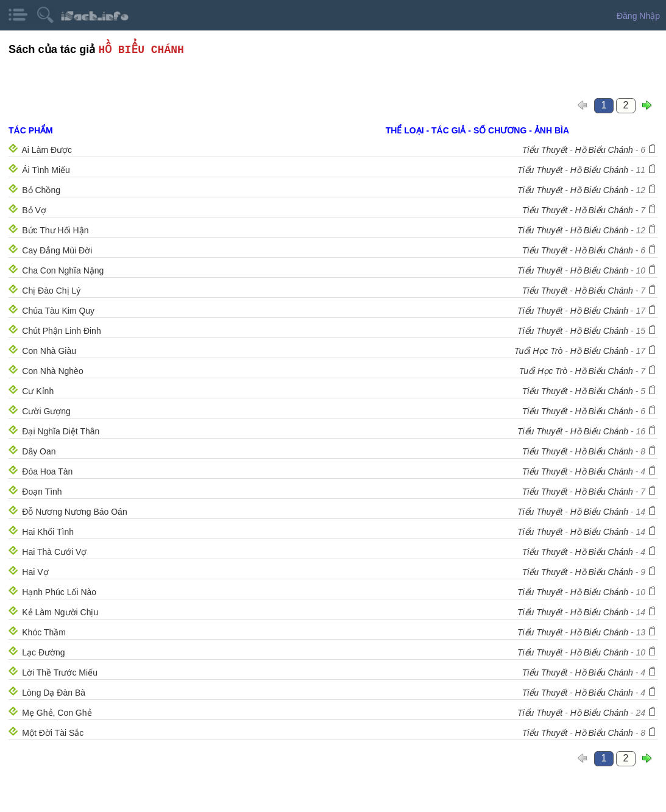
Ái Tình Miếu (46, 170)
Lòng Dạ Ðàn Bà (54, 693)
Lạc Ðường (43, 652)
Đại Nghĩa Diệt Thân (61, 431)
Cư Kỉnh (38, 391)
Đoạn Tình (42, 492)
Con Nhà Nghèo (52, 371)
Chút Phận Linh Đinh (61, 331)
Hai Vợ (35, 572)
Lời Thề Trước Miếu (60, 673)
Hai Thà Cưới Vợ (54, 552)
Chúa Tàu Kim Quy (58, 311)
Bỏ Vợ (34, 210)
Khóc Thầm (44, 632)
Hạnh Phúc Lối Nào (59, 592)
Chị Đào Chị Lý (51, 291)
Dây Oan (39, 451)
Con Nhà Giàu (49, 351)
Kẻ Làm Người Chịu (60, 612)
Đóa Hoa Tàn (47, 471)
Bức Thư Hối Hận (55, 230)
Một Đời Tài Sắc (53, 733)
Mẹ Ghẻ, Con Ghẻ (57, 713)
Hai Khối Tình (48, 532)
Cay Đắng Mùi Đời (57, 250)
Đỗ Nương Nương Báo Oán (74, 512)
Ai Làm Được (47, 150)
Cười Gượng (46, 411)
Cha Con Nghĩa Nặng (63, 270)
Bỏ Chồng (41, 190)
